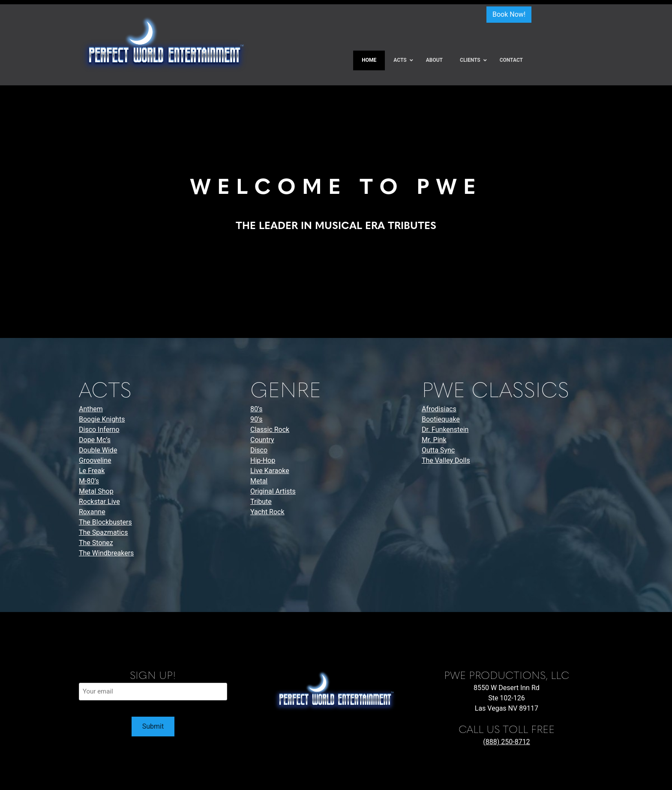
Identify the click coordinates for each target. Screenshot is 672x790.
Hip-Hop (263, 460)
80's (256, 409)
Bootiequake (441, 419)
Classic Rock (270, 430)
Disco (259, 450)
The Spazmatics (103, 532)
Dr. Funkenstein (445, 430)
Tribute (261, 502)
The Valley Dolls (446, 460)
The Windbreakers (106, 553)
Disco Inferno (99, 430)
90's (256, 419)
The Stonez (96, 543)
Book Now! (509, 14)
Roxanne (92, 512)
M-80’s (89, 481)
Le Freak (92, 471)
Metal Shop (96, 491)
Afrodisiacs (439, 409)
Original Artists (273, 491)
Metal (259, 481)
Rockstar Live (99, 502)
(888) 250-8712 (506, 742)
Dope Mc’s (95, 440)
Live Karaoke (270, 471)
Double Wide (98, 450)
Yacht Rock (267, 512)
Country (262, 440)
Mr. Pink (434, 440)
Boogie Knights (102, 419)
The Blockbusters (105, 522)
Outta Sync (438, 450)
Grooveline (95, 460)
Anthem (91, 409)
